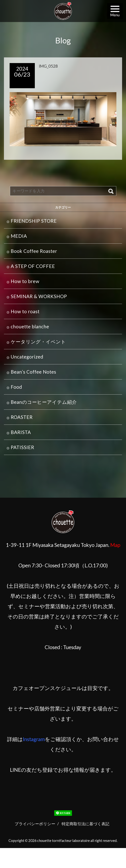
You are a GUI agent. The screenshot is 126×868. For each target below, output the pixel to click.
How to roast (25, 311)
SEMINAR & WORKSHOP (39, 296)
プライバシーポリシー (35, 824)
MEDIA (19, 236)
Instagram (34, 739)
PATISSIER (22, 447)
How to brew (25, 281)
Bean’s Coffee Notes (33, 372)
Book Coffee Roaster (34, 251)
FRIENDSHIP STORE (34, 221)
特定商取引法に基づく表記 (85, 824)
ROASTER (22, 417)
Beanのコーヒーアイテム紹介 (44, 402)
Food (16, 387)
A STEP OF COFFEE (33, 266)
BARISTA (21, 432)
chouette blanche (30, 326)
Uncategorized (27, 357)
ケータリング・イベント (38, 342)
